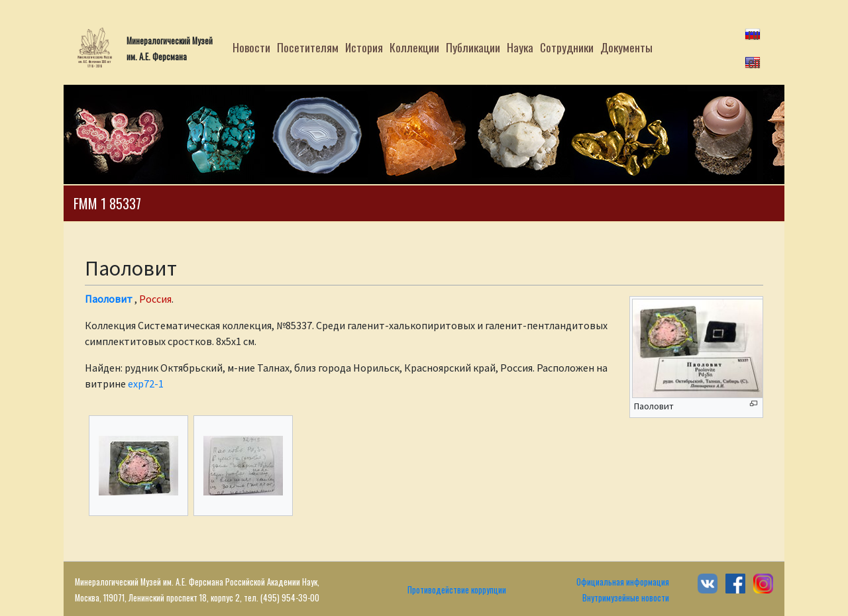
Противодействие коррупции (457, 590)
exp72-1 (146, 384)
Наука (520, 47)
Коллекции (414, 47)
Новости (251, 47)
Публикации (473, 47)
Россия (155, 299)
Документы (626, 47)
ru (754, 33)
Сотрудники (567, 47)
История (364, 47)
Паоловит (109, 299)
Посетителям (308, 47)
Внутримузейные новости (626, 598)
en (754, 62)
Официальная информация (623, 582)
